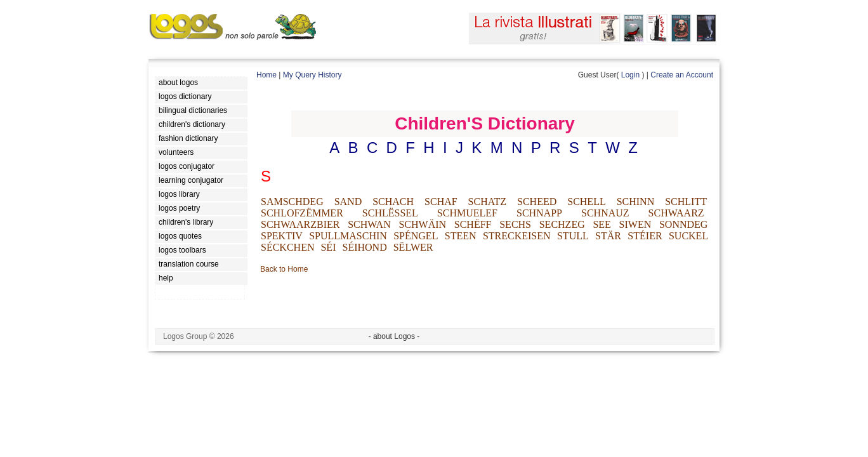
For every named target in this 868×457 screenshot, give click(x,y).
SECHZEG (562, 224)
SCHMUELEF (467, 213)
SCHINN (636, 202)
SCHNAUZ (605, 213)
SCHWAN (369, 224)
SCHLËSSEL (390, 213)
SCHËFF (473, 224)
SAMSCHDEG (292, 202)
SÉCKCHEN (287, 247)
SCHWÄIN (422, 224)
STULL (573, 236)
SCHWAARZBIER (300, 224)
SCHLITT (686, 202)
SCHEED (537, 202)
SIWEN (635, 224)
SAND (348, 202)
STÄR (608, 236)
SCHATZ (487, 202)
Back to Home (284, 269)
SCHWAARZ (676, 213)
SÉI (328, 247)
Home (266, 75)
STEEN (461, 236)
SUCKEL (688, 236)
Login (630, 75)
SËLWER (413, 247)
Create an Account (682, 75)
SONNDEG (683, 224)
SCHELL (586, 202)
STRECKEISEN (517, 236)
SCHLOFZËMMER (302, 213)
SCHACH (393, 202)
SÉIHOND (364, 247)
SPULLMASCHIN (348, 236)
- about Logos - (394, 336)
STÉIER (645, 236)
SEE (602, 224)
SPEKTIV (282, 236)
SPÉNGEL (416, 236)
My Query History (312, 75)
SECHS (515, 224)
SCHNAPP (539, 213)
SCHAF (441, 202)
